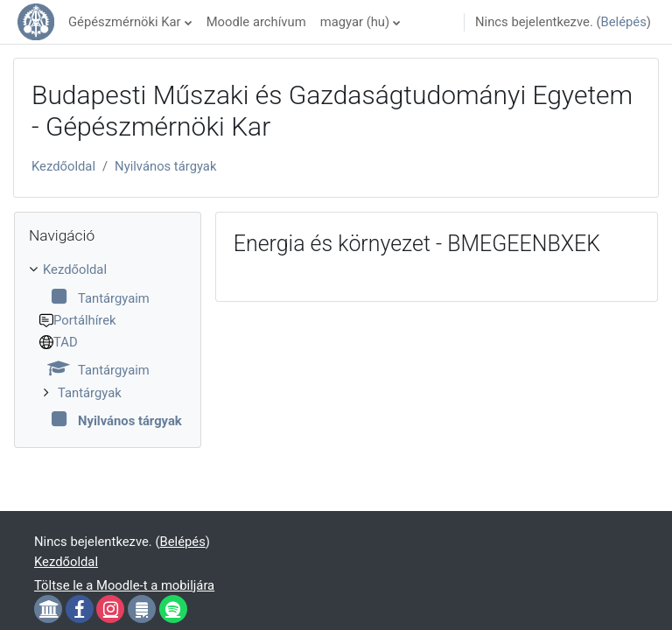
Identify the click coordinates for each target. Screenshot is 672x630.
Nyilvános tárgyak (165, 166)
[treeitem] (108, 345)
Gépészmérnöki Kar (125, 22)
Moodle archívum (256, 22)
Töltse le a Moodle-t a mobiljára (124, 585)
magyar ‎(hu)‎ (355, 22)
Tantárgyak (90, 393)
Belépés (624, 22)
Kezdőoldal (63, 166)
